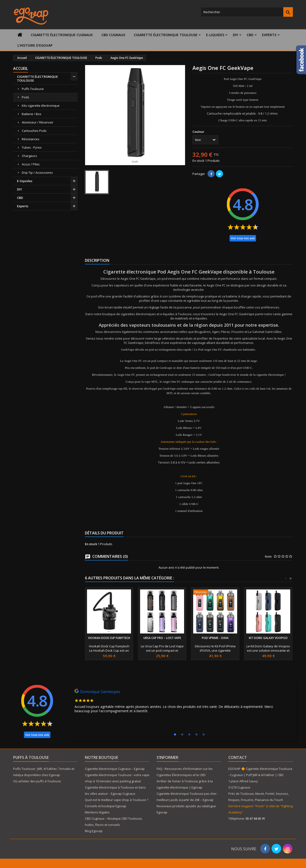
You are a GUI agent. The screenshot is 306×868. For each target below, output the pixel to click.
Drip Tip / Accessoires (37, 173)
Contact (238, 757)
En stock (198, 161)
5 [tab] (204, 735)
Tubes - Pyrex (32, 147)
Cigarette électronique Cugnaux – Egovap (115, 769)
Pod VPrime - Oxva (215, 638)
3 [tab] (189, 735)
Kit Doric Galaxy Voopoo (268, 638)
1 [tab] (175, 735)
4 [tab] (197, 735)
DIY (235, 35)
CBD (250, 35)
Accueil (21, 68)
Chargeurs (29, 156)
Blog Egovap (94, 831)
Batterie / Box (32, 114)
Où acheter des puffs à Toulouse (37, 781)
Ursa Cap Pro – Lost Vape (162, 638)
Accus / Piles (31, 164)
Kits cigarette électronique (41, 106)
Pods (25, 97)
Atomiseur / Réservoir (38, 122)
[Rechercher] (247, 12)
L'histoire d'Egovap (35, 45)
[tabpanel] (182, 702)
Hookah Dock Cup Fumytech (109, 638)
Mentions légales (97, 812)
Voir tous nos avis (243, 238)
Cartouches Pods (34, 131)
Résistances (31, 139)
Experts (269, 35)
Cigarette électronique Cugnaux (62, 35)
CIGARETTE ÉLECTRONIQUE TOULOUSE (166, 35)
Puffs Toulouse (33, 89)
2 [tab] (182, 735)
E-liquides (215, 35)
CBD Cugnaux (113, 35)
